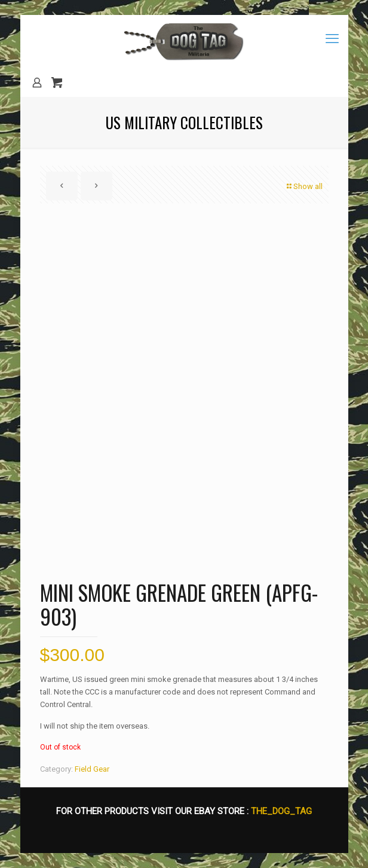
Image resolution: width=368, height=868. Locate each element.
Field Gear (92, 769)
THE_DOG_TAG (281, 811)
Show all (304, 186)
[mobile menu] (332, 39)
